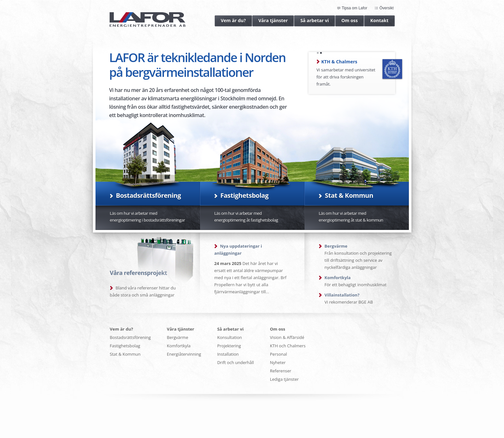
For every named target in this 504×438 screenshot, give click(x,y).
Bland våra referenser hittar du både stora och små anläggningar (143, 291)
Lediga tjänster (284, 379)
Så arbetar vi (311, 21)
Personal (279, 354)
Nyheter (278, 362)
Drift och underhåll (236, 362)
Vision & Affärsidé (287, 337)
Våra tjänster (270, 21)
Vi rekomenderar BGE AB (349, 298)
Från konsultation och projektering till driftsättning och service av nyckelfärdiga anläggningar (358, 257)
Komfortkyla (179, 346)
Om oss (346, 21)
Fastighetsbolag (125, 346)
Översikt (386, 8)
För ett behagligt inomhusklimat (356, 281)
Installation (228, 354)
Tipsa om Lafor (355, 8)
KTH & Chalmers (339, 62)
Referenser (281, 371)
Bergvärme (177, 337)
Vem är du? (230, 21)
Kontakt (376, 21)
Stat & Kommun (125, 354)
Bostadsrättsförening (130, 337)
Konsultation (230, 337)
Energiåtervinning (184, 354)
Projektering (229, 346)
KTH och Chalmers (288, 346)
